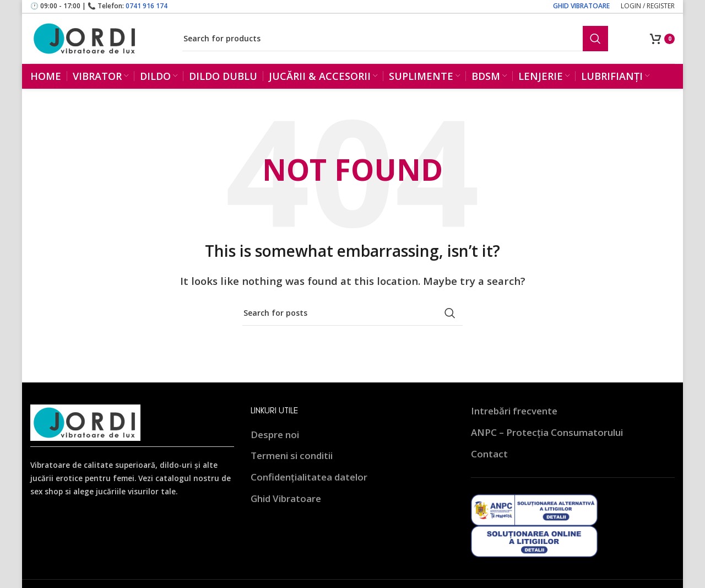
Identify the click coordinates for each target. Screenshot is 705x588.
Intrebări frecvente (514, 421)
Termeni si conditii (292, 466)
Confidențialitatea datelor (309, 487)
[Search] (395, 42)
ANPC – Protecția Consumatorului (547, 442)
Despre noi (275, 444)
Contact (489, 464)
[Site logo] (85, 42)
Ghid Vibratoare (286, 508)
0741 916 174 (147, 6)
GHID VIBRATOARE (581, 6)
